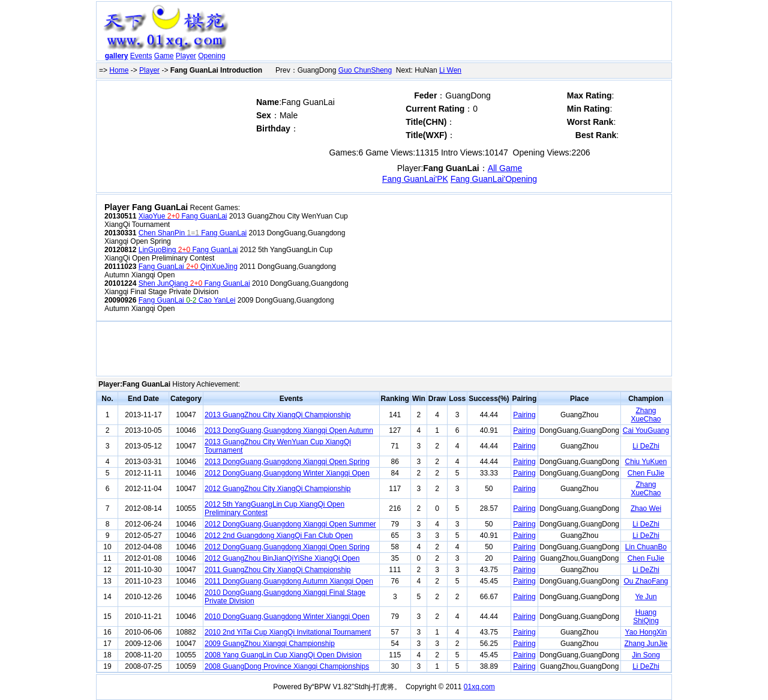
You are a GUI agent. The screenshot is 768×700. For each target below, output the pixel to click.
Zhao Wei (646, 508)
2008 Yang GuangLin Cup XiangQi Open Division (283, 655)
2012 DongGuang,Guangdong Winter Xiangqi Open (287, 473)
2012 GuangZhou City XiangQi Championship (277, 489)
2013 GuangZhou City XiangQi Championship (277, 415)
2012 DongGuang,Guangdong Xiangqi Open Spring (287, 547)
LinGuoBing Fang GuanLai (188, 250)
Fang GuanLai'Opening (494, 179)
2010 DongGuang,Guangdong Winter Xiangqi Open (287, 617)
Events (141, 56)
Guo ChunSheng (365, 70)
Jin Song (646, 655)
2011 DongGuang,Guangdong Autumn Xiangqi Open (289, 581)
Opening (211, 56)
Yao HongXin (646, 632)
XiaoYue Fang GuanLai (183, 216)
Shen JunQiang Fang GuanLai (194, 283)
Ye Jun (646, 597)
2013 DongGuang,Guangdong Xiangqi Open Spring (287, 462)
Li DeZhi (646, 446)
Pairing (524, 415)
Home (119, 70)
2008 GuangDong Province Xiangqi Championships (287, 666)
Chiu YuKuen (646, 462)
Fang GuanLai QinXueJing (188, 267)
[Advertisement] (452, 34)
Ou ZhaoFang (646, 581)
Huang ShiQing (646, 617)
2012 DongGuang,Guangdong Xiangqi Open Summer (290, 524)
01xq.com (479, 687)
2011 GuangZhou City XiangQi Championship (277, 570)
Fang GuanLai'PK (415, 179)
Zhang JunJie (646, 644)
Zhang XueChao (646, 415)
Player (186, 56)
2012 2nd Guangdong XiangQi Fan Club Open (279, 536)
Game (164, 56)
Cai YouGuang (646, 430)
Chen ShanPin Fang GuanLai (193, 233)
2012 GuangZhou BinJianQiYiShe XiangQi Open (282, 558)
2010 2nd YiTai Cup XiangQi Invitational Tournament (288, 632)
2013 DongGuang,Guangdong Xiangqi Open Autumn (289, 430)
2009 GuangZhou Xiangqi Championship (270, 644)
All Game (505, 168)
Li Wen (450, 70)
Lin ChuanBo (646, 547)
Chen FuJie (646, 473)
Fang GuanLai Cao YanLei (187, 300)
